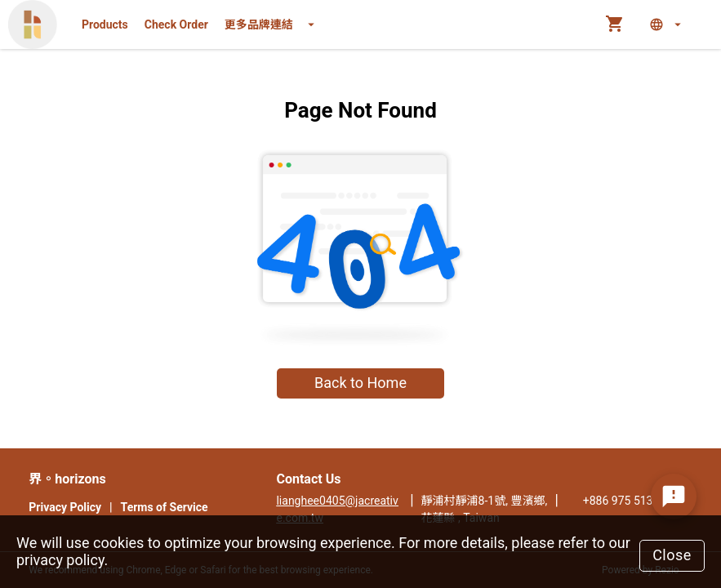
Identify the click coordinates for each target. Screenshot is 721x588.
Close (672, 555)
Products (105, 24)
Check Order (176, 24)
